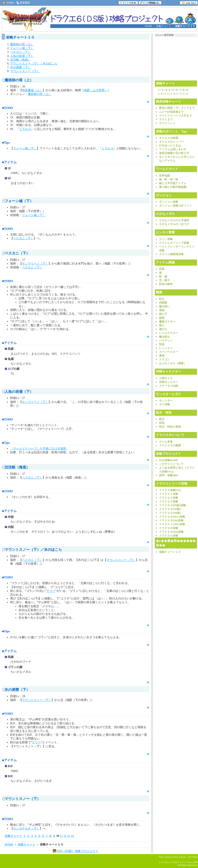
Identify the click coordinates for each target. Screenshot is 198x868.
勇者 (162, 356)
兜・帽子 (165, 280)
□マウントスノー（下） (21, 799)
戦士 (162, 299)
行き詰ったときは (170, 146)
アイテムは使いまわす (173, 149)
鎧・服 (163, 277)
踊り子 (163, 314)
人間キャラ (166, 378)
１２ (173, 94)
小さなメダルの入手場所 (174, 220)
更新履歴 (23, 3)
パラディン (166, 341)
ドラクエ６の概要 (170, 446)
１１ (167, 94)
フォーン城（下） (22, 48)
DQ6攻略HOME (169, 460)
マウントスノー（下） (25, 71)
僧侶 (162, 310)
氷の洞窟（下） (20, 67)
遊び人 (163, 329)
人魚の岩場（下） (22, 56)
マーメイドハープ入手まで (175, 116)
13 (69, 836)
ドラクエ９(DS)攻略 (171, 532)
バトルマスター (169, 333)
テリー (51, 591)
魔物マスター (167, 322)
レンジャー (166, 348)
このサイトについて (171, 464)
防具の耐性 (166, 284)
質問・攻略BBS (169, 475)
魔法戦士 (165, 337)
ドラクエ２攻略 (169, 498)
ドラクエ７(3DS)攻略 (172, 524)
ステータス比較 (169, 386)
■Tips (6, 143)
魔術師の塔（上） (22, 44)
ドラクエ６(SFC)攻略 (172, 517)
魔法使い (165, 307)
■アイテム (9, 162)
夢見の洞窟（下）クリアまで (177, 108)
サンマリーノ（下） (35, 264)
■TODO (8, 108)
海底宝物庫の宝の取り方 (174, 153)
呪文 (162, 419)
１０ (160, 94)
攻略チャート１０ (170, 552)
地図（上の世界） (96, 90)
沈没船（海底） (20, 60)
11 (61, 836)
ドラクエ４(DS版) (170, 509)
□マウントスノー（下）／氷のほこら (32, 550)
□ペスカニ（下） (16, 253)
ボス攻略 (165, 405)
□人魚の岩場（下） (18, 392)
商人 (162, 326)
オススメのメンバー (171, 142)
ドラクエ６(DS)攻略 (171, 521)
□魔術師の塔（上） (18, 80)
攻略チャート (164, 26)
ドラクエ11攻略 (169, 536)
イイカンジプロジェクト (173, 862)
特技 (162, 423)
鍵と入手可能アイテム (173, 183)
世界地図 (165, 176)
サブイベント (167, 123)
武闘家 (163, 303)
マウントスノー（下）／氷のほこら (34, 64)
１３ (179, 94)
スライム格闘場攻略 (171, 254)
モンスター (166, 401)
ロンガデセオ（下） (26, 829)
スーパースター (169, 352)
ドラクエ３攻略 (169, 502)
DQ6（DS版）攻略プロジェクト (77, 851)
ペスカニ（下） (20, 52)
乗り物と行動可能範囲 (173, 187)
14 (72, 836)
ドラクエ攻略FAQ (170, 490)
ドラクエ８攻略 (169, 528)
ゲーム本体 (166, 442)
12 (65, 836)
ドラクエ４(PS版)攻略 (173, 505)
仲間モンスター (169, 382)
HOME (8, 3)
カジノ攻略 (166, 239)
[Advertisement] (50, 861)
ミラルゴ (25, 129)
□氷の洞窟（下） (16, 690)
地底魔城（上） (32, 90)
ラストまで (166, 120)
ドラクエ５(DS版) (170, 513)
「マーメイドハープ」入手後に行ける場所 (38, 449)
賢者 (162, 344)
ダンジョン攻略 (169, 202)
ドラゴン (165, 360)
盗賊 (162, 318)
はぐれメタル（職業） (173, 363)
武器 (162, 269)
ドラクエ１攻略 (169, 494)
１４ (185, 94)
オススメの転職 (169, 138)
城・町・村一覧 (169, 180)
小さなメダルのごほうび (174, 224)
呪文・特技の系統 (170, 427)
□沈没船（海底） (16, 467)
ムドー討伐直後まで (171, 112)
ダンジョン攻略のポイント (175, 206)
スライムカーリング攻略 (174, 243)
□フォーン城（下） (18, 201)
